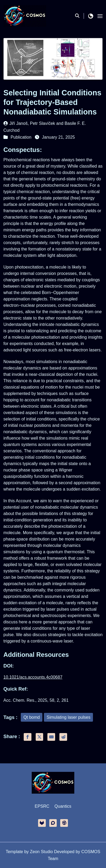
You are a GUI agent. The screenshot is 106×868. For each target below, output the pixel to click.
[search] (79, 16)
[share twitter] (40, 737)
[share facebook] (28, 737)
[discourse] (53, 823)
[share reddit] (63, 737)
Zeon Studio (41, 852)
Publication (21, 137)
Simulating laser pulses (69, 717)
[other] (64, 823)
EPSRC (42, 806)
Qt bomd (32, 717)
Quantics (63, 806)
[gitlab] (42, 823)
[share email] (51, 737)
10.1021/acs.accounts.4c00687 (33, 677)
